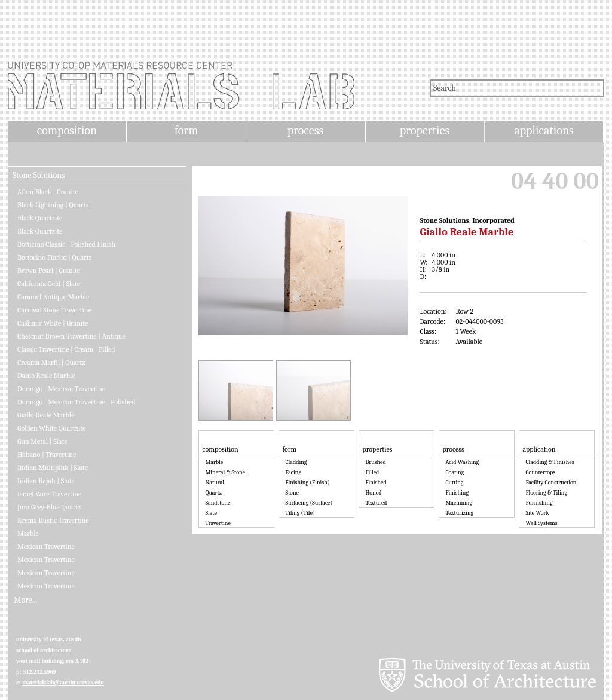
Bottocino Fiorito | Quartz (55, 257)
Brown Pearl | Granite (49, 271)
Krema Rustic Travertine (53, 520)
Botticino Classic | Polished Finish (66, 244)
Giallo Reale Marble (46, 415)
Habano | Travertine (47, 455)
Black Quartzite (40, 218)
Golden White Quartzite (51, 428)
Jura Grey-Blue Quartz (49, 507)
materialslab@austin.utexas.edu (63, 682)
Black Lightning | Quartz (53, 205)
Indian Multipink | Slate (53, 468)
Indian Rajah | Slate (46, 481)
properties (425, 131)
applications (544, 131)
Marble (28, 533)
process (306, 131)
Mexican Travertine (46, 547)
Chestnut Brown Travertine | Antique (71, 336)
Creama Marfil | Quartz (51, 363)
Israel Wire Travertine (49, 494)
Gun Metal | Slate (42, 441)
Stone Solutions (39, 176)
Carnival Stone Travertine (54, 310)
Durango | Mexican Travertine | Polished (76, 402)
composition (67, 131)
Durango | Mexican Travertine (61, 389)
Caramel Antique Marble (53, 297)
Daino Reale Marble (46, 376)
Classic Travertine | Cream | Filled (66, 349)
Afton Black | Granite (48, 192)
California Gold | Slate (49, 284)
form (186, 131)
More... (25, 600)
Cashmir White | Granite (53, 323)
